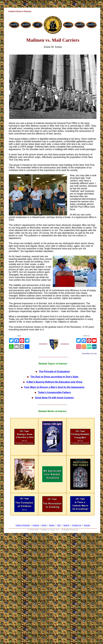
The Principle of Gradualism (54, 371)
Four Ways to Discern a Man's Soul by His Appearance (54, 387)
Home (44, 525)
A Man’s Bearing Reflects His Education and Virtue (54, 382)
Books (52, 525)
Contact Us (77, 525)
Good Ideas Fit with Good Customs (54, 398)
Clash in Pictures (23, 525)
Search (66, 525)
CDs (59, 525)
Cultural (36, 525)
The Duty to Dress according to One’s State (54, 377)
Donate (87, 525)
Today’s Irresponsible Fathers (54, 392)
